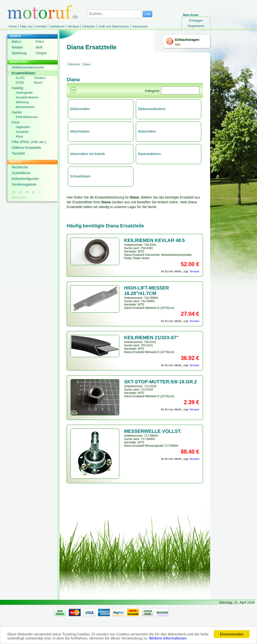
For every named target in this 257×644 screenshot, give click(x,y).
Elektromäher (80, 109)
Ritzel (19, 137)
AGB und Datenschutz (114, 26)
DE (14, 192)
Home (13, 26)
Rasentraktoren (149, 154)
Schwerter (22, 132)
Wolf (39, 47)
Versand (73, 26)
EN (20, 192)
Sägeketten (23, 127)
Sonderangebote (24, 184)
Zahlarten (89, 26)
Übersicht (74, 64)
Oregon (41, 53)
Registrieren (196, 26)
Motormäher (147, 131)
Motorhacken (80, 131)
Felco (40, 42)
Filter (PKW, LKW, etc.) (29, 142)
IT (40, 192)
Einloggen (196, 20)
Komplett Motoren (27, 97)
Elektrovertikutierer (152, 109)
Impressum (140, 26)
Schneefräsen (80, 176)
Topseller (18, 153)
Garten (17, 112)
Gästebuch (57, 26)
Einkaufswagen (187, 40)
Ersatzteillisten (24, 73)
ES (34, 192)
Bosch (38, 83)
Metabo (17, 47)
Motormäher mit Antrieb (87, 154)
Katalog (17, 88)
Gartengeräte (24, 93)
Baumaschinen (25, 107)
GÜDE (20, 83)
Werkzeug (22, 102)
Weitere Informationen (168, 638)
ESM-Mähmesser (27, 117)
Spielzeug (19, 53)
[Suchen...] (114, 14)
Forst (16, 122)
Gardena (40, 78)
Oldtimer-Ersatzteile (26, 148)
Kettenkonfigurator (25, 179)
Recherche (20, 167)
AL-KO (20, 78)
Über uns (26, 26)
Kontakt (41, 26)
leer (178, 44)
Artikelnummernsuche (28, 67)
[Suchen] (180, 90)
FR (27, 192)
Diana (87, 64)
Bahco (16, 42)
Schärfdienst (21, 173)
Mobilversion (19, 198)
